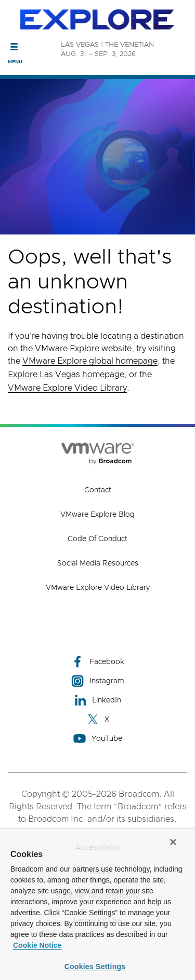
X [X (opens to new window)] (98, 719)
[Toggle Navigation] (14, 47)
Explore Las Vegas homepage (66, 375)
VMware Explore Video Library (67, 388)
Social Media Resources (98, 563)
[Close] (173, 842)
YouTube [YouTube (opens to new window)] (98, 739)
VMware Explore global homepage (90, 361)
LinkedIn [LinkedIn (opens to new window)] (97, 700)
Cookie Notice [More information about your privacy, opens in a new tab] (37, 945)
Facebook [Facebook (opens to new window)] (98, 662)
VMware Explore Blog (97, 515)
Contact (98, 490)
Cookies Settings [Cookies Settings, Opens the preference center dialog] (95, 967)
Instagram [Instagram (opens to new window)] (98, 681)
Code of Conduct (97, 539)
